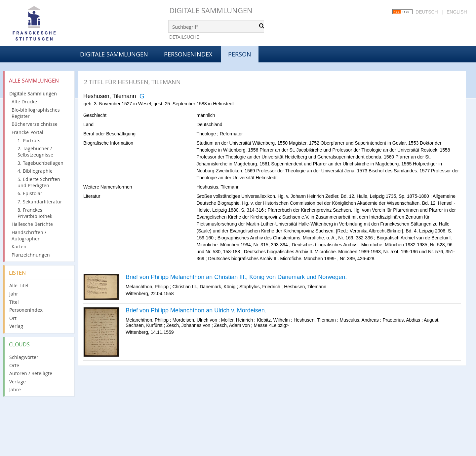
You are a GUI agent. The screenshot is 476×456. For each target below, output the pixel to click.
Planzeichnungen (31, 255)
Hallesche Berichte (32, 224)
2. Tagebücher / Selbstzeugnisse (35, 152)
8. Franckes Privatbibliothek (35, 213)
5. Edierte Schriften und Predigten (39, 182)
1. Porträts (29, 140)
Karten (19, 246)
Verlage (18, 382)
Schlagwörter (24, 357)
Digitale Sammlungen (211, 10)
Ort (13, 318)
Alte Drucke (24, 102)
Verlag (16, 326)
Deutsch (427, 12)
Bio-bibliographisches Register (36, 113)
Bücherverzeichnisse (35, 124)
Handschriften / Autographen (29, 235)
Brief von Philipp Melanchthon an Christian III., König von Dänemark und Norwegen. (236, 277)
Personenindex (188, 54)
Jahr (14, 294)
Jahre (15, 389)
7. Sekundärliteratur (40, 202)
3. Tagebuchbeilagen (40, 163)
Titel (14, 302)
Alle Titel (19, 285)
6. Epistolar (30, 193)
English (457, 12)
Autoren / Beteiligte (31, 373)
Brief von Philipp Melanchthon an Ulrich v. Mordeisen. (196, 310)
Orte (14, 365)
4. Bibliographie (35, 171)
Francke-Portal (27, 132)
